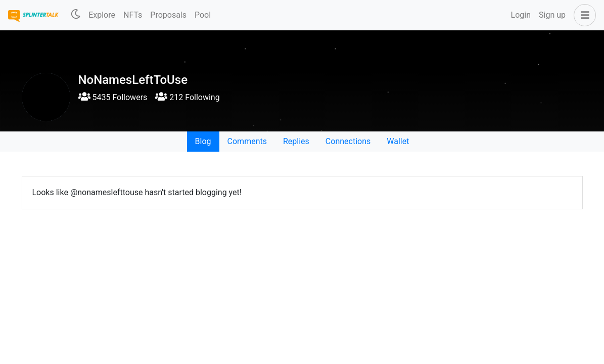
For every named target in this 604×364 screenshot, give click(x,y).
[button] (583, 15)
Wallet (398, 141)
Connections (348, 141)
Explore (102, 15)
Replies (296, 141)
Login (521, 15)
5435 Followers (113, 97)
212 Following (187, 97)
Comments (247, 141)
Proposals (168, 15)
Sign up (552, 15)
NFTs (133, 15)
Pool (203, 15)
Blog (203, 141)
